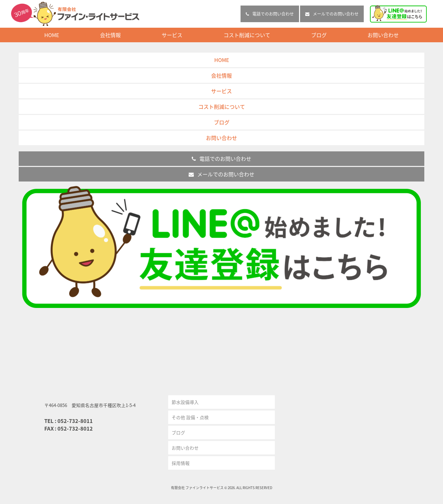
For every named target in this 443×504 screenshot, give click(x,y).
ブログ (319, 35)
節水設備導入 (185, 402)
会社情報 (110, 35)
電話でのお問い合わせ (270, 14)
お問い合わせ (383, 35)
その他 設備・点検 (190, 417)
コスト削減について (247, 35)
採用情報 (181, 463)
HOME (52, 35)
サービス (172, 35)
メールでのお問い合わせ (332, 14)
